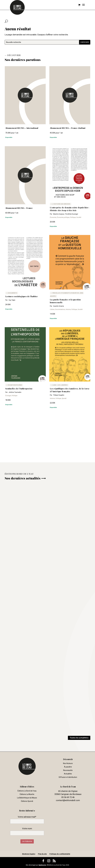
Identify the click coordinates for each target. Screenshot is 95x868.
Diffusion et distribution (68, 777)
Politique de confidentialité (60, 854)
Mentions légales (29, 854)
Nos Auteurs (68, 763)
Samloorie (42, 865)
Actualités (68, 774)
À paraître (68, 767)
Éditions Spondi (27, 801)
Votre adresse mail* (27, 817)
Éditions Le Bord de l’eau (27, 791)
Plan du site (42, 854)
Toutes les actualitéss (79, 738)
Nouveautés (68, 770)
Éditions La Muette (27, 794)
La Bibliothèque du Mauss (27, 798)
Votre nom (27, 828)
